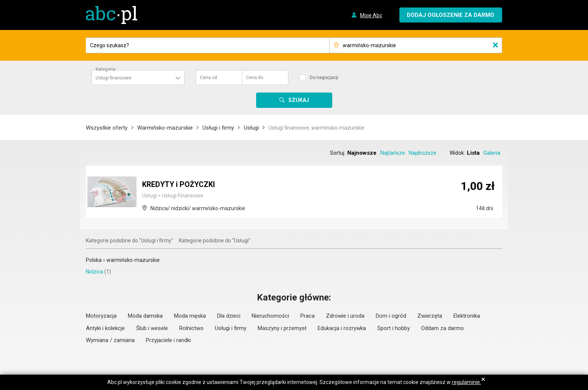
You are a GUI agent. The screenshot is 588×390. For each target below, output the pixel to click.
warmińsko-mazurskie (133, 260)
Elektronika (467, 316)
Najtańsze (393, 153)
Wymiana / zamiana (110, 340)
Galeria (492, 153)
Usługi (251, 128)
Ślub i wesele (152, 328)
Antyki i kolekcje (105, 328)
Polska (94, 260)
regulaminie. (466, 382)
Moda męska (190, 316)
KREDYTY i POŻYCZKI (179, 185)
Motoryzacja (101, 316)
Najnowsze (362, 153)
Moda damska (145, 316)
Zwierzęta (430, 316)
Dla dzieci (229, 316)
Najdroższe (423, 153)
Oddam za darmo (442, 328)
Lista (473, 153)
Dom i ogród (391, 316)
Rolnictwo (191, 328)
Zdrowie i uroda (345, 316)
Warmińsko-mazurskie (165, 128)
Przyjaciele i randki (168, 340)
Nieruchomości (270, 316)
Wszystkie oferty (107, 128)
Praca (307, 316)
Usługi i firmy (218, 128)
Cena (208, 78)
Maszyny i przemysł (282, 328)
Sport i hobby (394, 328)
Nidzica (94, 272)
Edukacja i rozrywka (342, 328)
